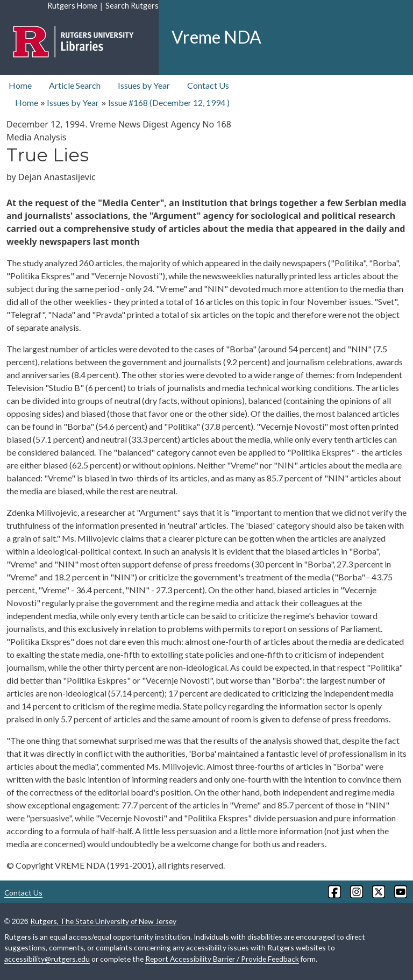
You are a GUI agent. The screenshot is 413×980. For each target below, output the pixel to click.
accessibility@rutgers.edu (47, 959)
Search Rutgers (132, 6)
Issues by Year (144, 85)
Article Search (75, 85)
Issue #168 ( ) (169, 102)
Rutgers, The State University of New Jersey (103, 921)
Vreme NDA (216, 37)
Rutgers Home (72, 6)
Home (20, 85)
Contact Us (208, 85)
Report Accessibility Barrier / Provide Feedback (222, 959)
